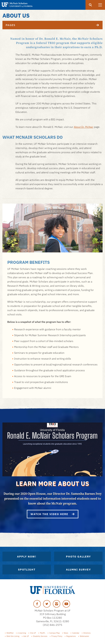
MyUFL (43, 633)
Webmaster (84, 636)
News (66, 633)
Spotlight (27, 570)
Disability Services (40, 636)
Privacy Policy (57, 636)
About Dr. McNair (84, 127)
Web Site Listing (13, 636)
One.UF (33, 633)
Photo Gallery (78, 557)
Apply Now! (27, 557)
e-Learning (22, 633)
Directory (87, 633)
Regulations (71, 636)
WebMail (10, 633)
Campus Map (54, 633)
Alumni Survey (78, 570)
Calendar (76, 633)
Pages (54, 25)
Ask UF (26, 636)
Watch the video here (53, 514)
